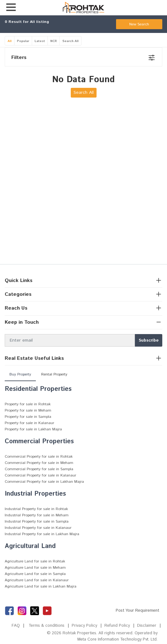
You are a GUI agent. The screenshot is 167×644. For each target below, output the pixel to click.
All (10, 41)
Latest (40, 41)
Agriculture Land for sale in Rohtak (35, 561)
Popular (23, 41)
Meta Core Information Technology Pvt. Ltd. (117, 639)
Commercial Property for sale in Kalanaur (40, 475)
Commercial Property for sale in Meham (39, 463)
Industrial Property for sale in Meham (37, 515)
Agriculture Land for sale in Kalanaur (37, 580)
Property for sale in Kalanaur (29, 423)
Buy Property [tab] (20, 374)
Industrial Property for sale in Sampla (37, 522)
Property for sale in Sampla (28, 417)
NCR (54, 41)
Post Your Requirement (137, 611)
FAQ (15, 626)
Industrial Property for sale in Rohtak (36, 509)
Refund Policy (117, 626)
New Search (139, 24)
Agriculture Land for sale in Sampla (35, 574)
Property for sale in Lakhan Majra (33, 429)
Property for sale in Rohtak (28, 404)
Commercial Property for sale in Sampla (39, 469)
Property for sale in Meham (28, 410)
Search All (70, 41)
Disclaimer (147, 626)
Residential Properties (38, 389)
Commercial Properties (39, 442)
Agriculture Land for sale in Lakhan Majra (41, 586)
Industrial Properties (35, 494)
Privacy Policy (84, 626)
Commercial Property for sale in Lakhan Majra (44, 482)
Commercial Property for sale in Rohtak (39, 457)
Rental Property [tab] (54, 374)
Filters (19, 58)
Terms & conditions (46, 626)
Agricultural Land (30, 546)
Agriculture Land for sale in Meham (35, 568)
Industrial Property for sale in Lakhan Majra (42, 534)
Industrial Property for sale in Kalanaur (38, 528)
